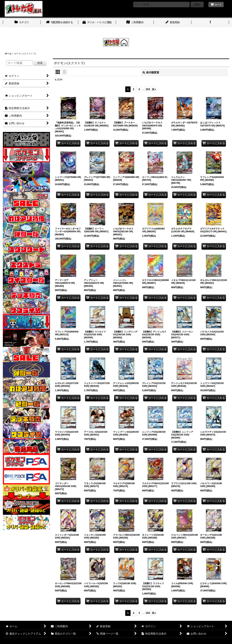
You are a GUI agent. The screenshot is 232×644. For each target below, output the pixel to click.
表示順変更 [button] (151, 72)
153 (148, 89)
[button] (210, 23)
